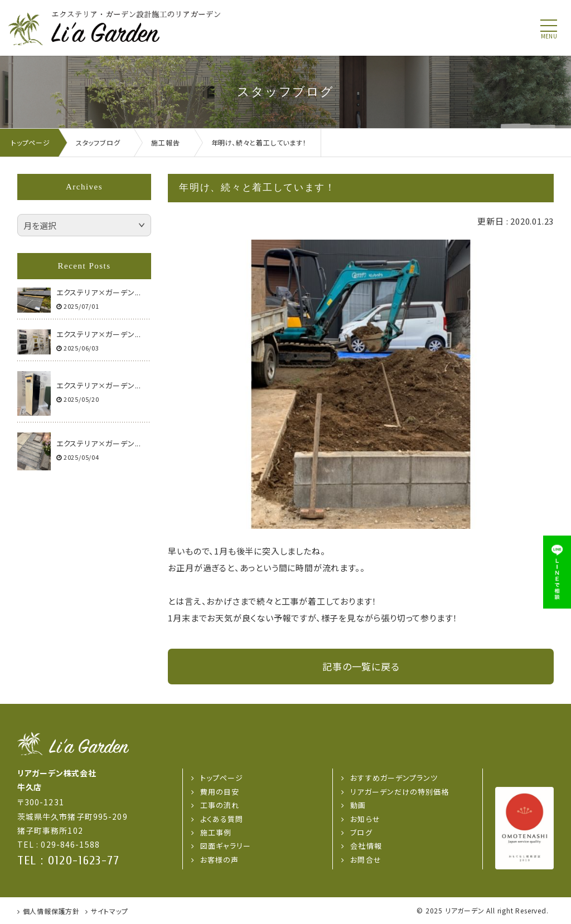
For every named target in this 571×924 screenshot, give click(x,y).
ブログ (361, 832)
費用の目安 (220, 792)
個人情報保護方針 (51, 911)
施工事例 (216, 832)
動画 (358, 805)
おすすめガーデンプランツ (394, 778)
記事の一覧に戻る (361, 666)
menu (549, 36)
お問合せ (366, 860)
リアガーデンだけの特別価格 (400, 792)
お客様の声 (219, 860)
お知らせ (365, 819)
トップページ (222, 778)
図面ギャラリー (226, 846)
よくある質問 (222, 819)
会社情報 (366, 846)
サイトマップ (110, 911)
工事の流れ (220, 805)
